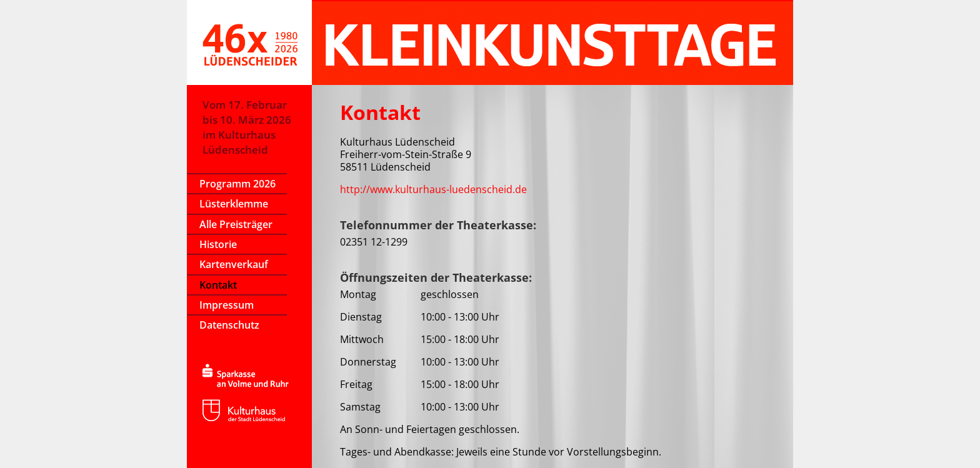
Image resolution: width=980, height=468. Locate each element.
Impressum (227, 305)
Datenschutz (229, 325)
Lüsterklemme (234, 204)
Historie (218, 244)
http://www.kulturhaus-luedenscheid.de (433, 189)
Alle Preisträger (236, 224)
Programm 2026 (237, 184)
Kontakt (218, 285)
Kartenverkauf (234, 264)
